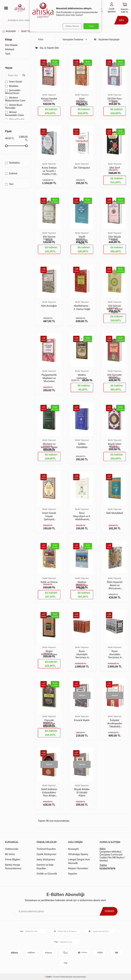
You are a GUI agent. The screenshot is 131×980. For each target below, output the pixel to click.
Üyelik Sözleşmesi (46, 854)
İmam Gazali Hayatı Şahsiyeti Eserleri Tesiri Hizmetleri (49, 516)
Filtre (41, 39)
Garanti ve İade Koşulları (45, 867)
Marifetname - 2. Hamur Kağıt (82, 307)
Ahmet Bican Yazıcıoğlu (14, 106)
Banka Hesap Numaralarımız (13, 867)
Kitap (9, 39)
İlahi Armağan (49, 306)
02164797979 (107, 868)
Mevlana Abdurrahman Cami (15, 99)
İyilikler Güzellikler (82, 445)
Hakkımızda (12, 849)
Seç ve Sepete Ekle (47, 48)
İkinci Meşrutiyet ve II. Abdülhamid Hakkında (82, 516)
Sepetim (73, 874)
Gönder (109, 911)
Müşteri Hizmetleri (78, 868)
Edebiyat (10, 49)
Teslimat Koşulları (46, 849)
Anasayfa (9, 31)
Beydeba (12, 86)
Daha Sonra (72, 26)
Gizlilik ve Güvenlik (47, 874)
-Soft (48, 977)
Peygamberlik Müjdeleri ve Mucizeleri (49, 378)
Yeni (9, 184)
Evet (91, 26)
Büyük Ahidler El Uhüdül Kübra (82, 792)
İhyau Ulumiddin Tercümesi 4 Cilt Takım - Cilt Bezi (82, 654)
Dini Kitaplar (11, 45)
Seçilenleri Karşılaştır (107, 39)
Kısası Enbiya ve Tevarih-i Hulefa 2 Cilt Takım (49, 171)
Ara (120, 20)
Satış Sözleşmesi (46, 859)
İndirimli (11, 174)
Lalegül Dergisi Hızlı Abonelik (79, 861)
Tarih (8, 54)
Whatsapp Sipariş (78, 854)
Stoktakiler (13, 163)
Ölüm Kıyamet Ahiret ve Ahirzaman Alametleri (115, 585)
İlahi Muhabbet (115, 513)
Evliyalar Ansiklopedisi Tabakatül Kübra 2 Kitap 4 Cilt (115, 723)
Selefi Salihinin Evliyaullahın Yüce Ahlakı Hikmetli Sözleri (49, 792)
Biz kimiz (10, 854)
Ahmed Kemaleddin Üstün (14, 113)
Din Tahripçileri (82, 168)
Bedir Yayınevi (49, 95)
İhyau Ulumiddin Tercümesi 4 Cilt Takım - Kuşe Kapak (115, 654)
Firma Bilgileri (13, 859)
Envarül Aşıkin (82, 720)
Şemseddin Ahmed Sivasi (13, 92)
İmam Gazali (14, 82)
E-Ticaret (55, 977)
